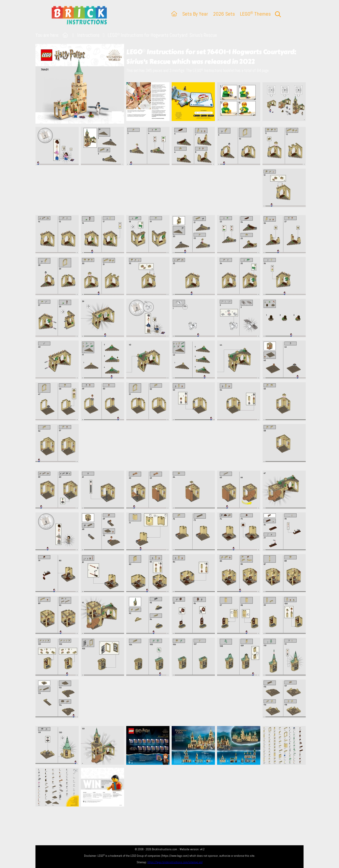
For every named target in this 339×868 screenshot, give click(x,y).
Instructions (88, 35)
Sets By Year (195, 14)
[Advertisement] (172, 190)
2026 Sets (224, 14)
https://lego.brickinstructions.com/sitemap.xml (175, 862)
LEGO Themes (255, 14)
